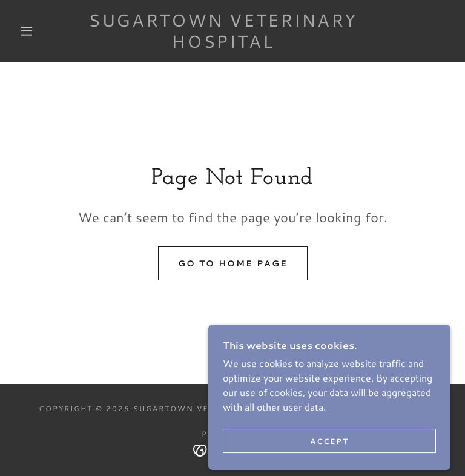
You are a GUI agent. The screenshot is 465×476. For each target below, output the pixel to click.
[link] (223, 44)
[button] (27, 31)
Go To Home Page (233, 263)
